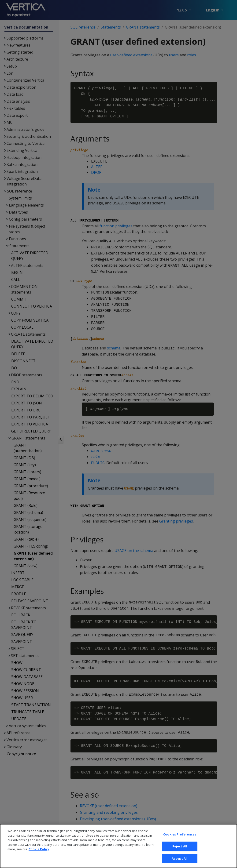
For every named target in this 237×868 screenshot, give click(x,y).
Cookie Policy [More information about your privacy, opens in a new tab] (39, 855)
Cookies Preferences (180, 840)
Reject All (180, 852)
